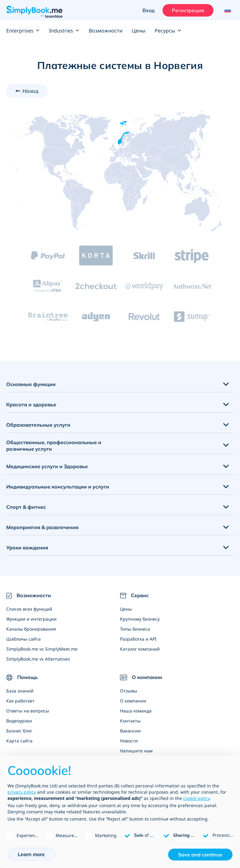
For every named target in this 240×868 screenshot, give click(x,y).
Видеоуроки (19, 721)
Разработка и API (138, 639)
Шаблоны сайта (23, 639)
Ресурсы (168, 31)
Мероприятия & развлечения (42, 527)
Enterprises (23, 31)
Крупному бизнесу (140, 619)
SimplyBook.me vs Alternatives (38, 659)
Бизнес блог (19, 731)
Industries (64, 31)
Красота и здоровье (31, 404)
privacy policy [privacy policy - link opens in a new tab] (22, 792)
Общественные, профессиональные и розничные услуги (54, 446)
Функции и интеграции (31, 619)
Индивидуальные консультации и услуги (58, 487)
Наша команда (136, 711)
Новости (129, 741)
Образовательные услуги (38, 425)
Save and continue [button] (200, 855)
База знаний (20, 691)
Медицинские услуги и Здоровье (47, 466)
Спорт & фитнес (26, 507)
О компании (133, 701)
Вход (149, 10)
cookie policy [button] (196, 798)
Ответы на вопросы (28, 711)
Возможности (106, 31)
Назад (30, 91)
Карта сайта (19, 741)
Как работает (20, 701)
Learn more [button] (31, 854)
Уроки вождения (27, 548)
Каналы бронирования (31, 629)
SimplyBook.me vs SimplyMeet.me (42, 649)
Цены (139, 31)
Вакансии (130, 731)
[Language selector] (227, 10)
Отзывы (129, 691)
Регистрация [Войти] (188, 10)
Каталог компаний (140, 649)
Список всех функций (29, 609)
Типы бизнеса (135, 629)
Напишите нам (136, 751)
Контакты (130, 721)
